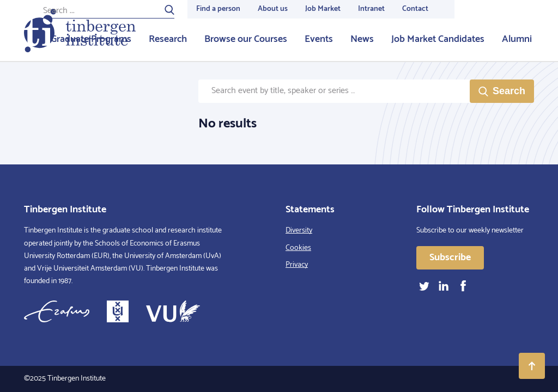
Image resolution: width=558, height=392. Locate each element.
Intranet (371, 9)
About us (273, 9)
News (362, 39)
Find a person (218, 9)
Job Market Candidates (438, 39)
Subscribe (450, 258)
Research (168, 39)
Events (319, 39)
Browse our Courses (246, 39)
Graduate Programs (91, 39)
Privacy (297, 265)
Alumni (517, 39)
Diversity (299, 231)
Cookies (298, 248)
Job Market (323, 9)
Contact (415, 9)
